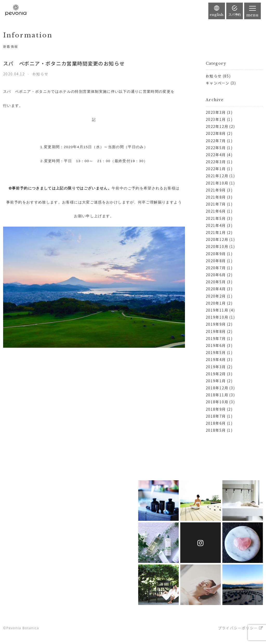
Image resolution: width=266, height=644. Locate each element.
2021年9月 (216, 190)
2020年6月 (216, 275)
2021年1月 (216, 232)
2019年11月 (217, 310)
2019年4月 (216, 359)
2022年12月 (217, 126)
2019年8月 (216, 331)
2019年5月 (216, 352)
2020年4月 (216, 289)
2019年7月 (216, 338)
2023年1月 (216, 119)
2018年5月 (216, 430)
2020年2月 (216, 296)
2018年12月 (217, 388)
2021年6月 (216, 211)
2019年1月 (216, 381)
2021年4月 (216, 225)
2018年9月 (216, 409)
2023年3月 (216, 112)
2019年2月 (216, 374)
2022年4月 (216, 155)
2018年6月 (216, 423)
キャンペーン (218, 83)
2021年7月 (216, 204)
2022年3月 (216, 162)
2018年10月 (217, 402)
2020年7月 (216, 268)
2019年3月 (216, 367)
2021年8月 (216, 197)
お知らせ (214, 76)
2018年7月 (216, 416)
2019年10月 (217, 317)
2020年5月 (216, 282)
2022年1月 (216, 169)
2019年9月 (216, 324)
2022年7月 (216, 141)
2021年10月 (217, 183)
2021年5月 (216, 218)
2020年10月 (217, 246)
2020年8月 (216, 261)
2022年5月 (216, 148)
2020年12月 (217, 239)
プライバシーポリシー (238, 628)
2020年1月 (216, 303)
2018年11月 (217, 395)
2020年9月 (216, 254)
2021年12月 (217, 176)
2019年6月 (216, 345)
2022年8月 (216, 133)
